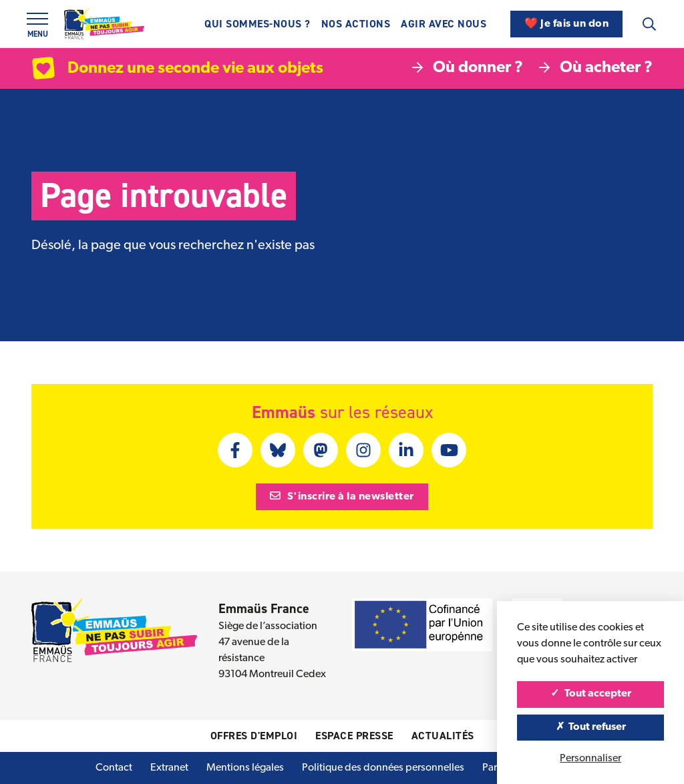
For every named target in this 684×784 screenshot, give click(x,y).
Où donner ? (468, 68)
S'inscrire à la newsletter (342, 496)
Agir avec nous (444, 24)
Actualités (443, 736)
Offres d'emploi (254, 736)
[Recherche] (649, 24)
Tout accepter (591, 694)
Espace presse (354, 736)
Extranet (169, 768)
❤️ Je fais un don (566, 24)
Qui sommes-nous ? (258, 24)
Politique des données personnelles (383, 768)
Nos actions (356, 24)
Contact (114, 768)
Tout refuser (591, 727)
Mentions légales (245, 768)
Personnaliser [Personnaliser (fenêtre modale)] (590, 759)
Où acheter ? (596, 68)
